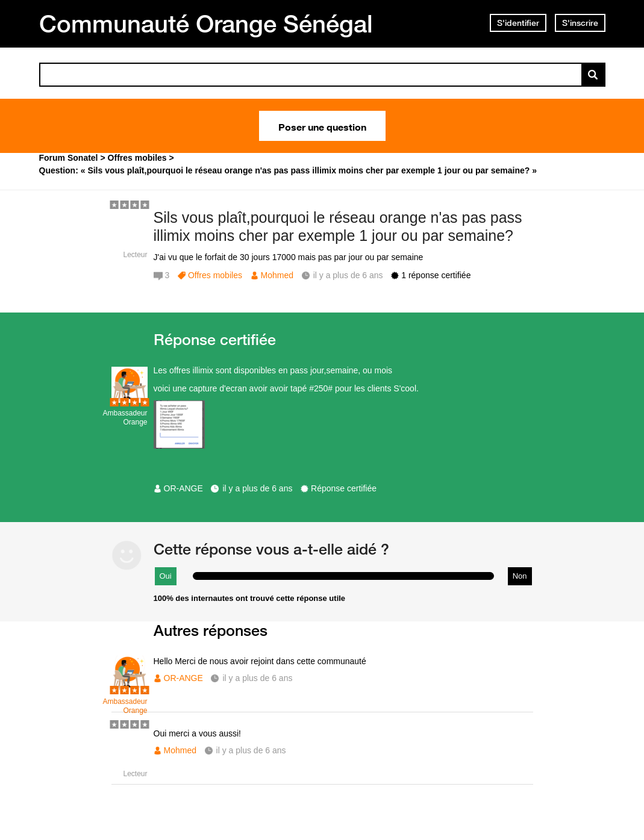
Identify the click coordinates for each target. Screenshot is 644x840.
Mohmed (277, 275)
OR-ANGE (183, 488)
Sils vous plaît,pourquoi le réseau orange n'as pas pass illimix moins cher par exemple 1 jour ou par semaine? (338, 227)
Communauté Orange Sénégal (206, 23)
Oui (166, 576)
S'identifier (518, 23)
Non (520, 576)
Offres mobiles (215, 275)
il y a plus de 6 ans (257, 488)
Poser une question (322, 126)
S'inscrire (580, 23)
